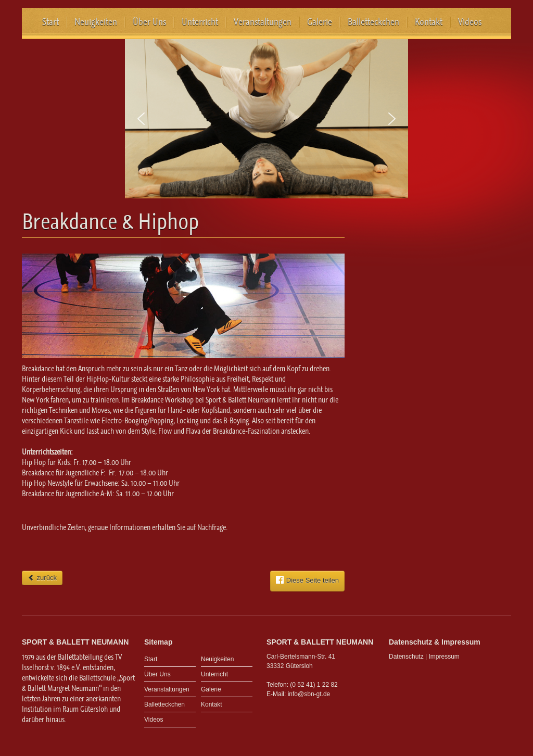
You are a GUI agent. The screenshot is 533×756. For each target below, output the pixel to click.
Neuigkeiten (96, 22)
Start (50, 22)
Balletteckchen (373, 22)
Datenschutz (406, 657)
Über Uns (149, 22)
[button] (141, 119)
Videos (470, 22)
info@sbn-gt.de (309, 694)
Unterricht (200, 22)
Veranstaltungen (263, 22)
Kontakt (429, 22)
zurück (42, 578)
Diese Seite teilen (307, 580)
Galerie (320, 22)
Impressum (444, 657)
